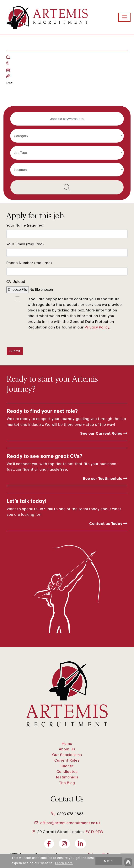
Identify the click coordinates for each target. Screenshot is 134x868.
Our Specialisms (67, 755)
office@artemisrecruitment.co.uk (70, 823)
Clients (67, 766)
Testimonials (67, 777)
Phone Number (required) (29, 263)
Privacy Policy (97, 327)
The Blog (67, 783)
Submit (15, 351)
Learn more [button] (64, 863)
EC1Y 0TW (94, 832)
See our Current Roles (104, 434)
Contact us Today (108, 524)
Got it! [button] (109, 861)
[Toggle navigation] (124, 17)
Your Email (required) (25, 244)
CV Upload (16, 282)
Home (67, 744)
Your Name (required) (25, 225)
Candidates (67, 772)
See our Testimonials (105, 479)
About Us (67, 749)
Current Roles (67, 761)
